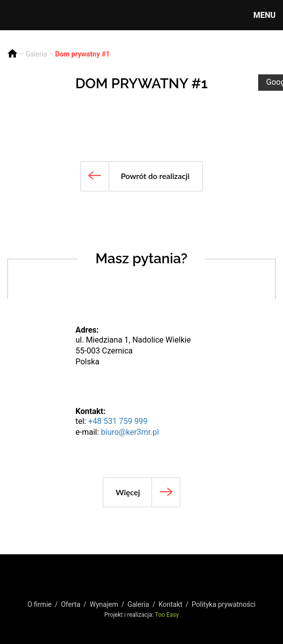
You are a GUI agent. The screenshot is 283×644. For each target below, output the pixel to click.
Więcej (128, 492)
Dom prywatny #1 (82, 54)
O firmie (39, 604)
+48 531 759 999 (118, 421)
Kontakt (170, 604)
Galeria (36, 54)
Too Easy (167, 615)
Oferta (71, 604)
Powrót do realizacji (155, 176)
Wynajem (104, 604)
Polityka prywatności (224, 604)
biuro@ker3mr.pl (130, 432)
